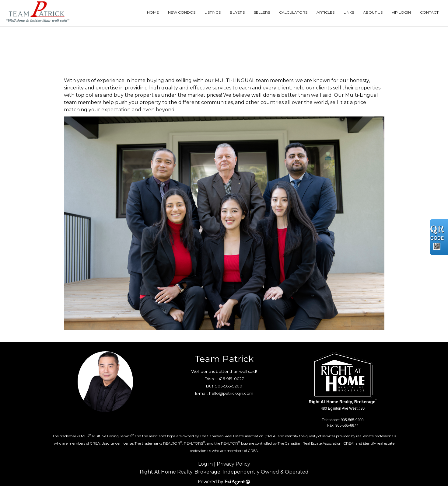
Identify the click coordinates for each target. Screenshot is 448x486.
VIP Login (401, 12)
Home (153, 12)
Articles (325, 12)
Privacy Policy (233, 464)
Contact (429, 12)
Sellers (262, 12)
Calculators (293, 12)
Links (349, 12)
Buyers (237, 12)
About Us (373, 12)
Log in (205, 464)
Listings (213, 12)
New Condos (182, 12)
